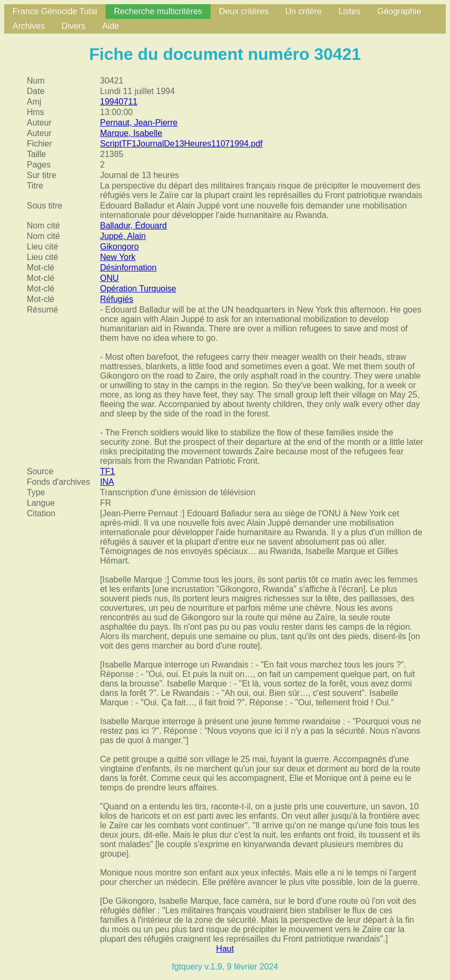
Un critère (303, 11)
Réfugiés (116, 299)
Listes (350, 11)
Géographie (399, 11)
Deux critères (244, 11)
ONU (109, 278)
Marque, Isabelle (131, 133)
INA (107, 482)
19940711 (118, 102)
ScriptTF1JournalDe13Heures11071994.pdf (181, 144)
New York (118, 257)
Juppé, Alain (123, 236)
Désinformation (128, 268)
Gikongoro (119, 247)
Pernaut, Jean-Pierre (139, 123)
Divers (73, 26)
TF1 (107, 471)
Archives (29, 26)
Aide (111, 26)
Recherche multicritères (158, 11)
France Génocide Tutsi (55, 11)
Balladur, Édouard (133, 226)
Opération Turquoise (138, 289)
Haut (225, 949)
